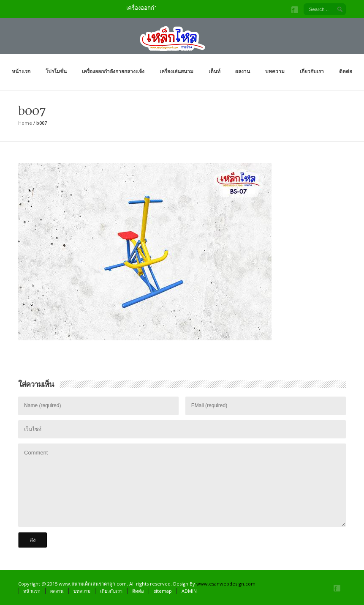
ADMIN (189, 591)
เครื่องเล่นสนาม (177, 71)
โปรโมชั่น (56, 71)
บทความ (275, 71)
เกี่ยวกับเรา (312, 71)
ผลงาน (243, 71)
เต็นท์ (215, 71)
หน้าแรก (21, 71)
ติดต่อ (346, 71)
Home (25, 123)
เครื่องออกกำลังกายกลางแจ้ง (113, 71)
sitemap (163, 591)
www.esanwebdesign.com (226, 584)
